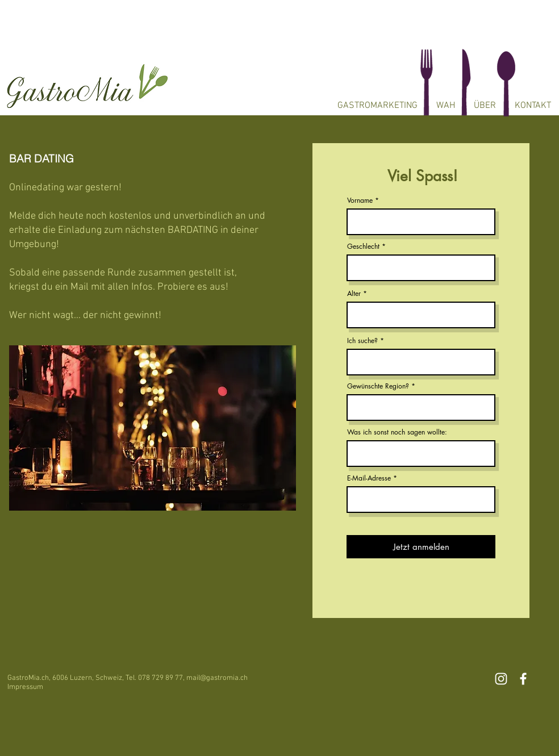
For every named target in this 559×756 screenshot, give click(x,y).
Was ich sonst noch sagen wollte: (397, 432)
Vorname (360, 201)
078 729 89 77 (160, 678)
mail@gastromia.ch (217, 678)
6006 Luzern (72, 678)
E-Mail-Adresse (369, 478)
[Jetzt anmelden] (421, 547)
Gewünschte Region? (378, 386)
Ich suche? (362, 341)
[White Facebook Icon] (523, 679)
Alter (354, 294)
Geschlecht (363, 247)
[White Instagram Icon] (501, 679)
